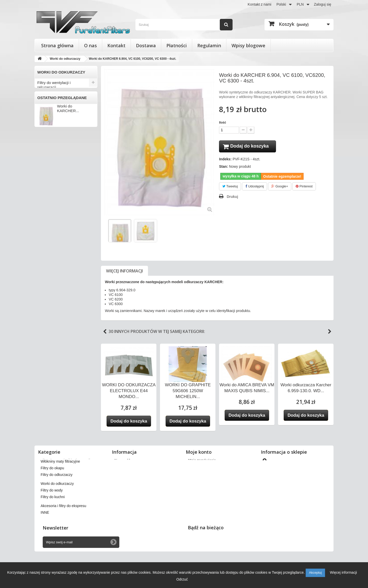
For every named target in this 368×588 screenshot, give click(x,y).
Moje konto (199, 452)
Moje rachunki (199, 474)
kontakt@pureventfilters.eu (303, 504)
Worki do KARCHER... (68, 314)
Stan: (223, 167)
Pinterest (304, 187)
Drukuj (232, 197)
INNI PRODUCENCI (55, 248)
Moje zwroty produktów (207, 467)
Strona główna (57, 45)
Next (330, 332)
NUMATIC (47, 189)
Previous (105, 332)
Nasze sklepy (125, 460)
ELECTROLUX (50, 172)
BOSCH (45, 164)
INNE (42, 282)
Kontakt (116, 45)
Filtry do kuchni (50, 265)
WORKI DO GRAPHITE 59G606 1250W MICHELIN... (188, 391)
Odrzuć (182, 579)
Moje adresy (198, 480)
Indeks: (225, 160)
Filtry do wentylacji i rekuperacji (54, 85)
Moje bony (197, 494)
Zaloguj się (323, 4)
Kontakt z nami (260, 4)
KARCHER (47, 181)
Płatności (177, 45)
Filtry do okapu (50, 130)
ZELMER (46, 240)
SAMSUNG (48, 214)
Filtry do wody (49, 256)
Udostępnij (255, 187)
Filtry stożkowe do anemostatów (53, 98)
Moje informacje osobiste (208, 487)
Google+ (280, 187)
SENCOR (46, 223)
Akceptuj (315, 573)
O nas (90, 45)
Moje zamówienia (202, 460)
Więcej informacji (124, 271)
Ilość (222, 123)
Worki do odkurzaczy (55, 147)
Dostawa (146, 45)
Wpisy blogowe (248, 45)
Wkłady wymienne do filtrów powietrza (61, 111)
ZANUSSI (46, 231)
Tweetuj (230, 187)
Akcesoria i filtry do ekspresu (62, 273)
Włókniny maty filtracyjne (58, 122)
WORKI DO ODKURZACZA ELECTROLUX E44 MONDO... (129, 391)
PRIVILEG (47, 206)
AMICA (44, 155)
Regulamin (209, 45)
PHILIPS (45, 198)
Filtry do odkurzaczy (54, 139)
